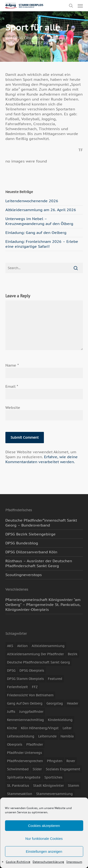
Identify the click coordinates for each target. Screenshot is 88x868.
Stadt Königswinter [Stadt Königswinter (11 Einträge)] (48, 786)
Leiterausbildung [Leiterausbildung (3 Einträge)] (21, 736)
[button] (80, 6)
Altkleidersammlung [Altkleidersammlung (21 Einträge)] (48, 646)
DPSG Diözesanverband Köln (31, 552)
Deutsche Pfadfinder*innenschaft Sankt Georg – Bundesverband (41, 523)
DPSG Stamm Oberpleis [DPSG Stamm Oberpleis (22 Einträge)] (25, 679)
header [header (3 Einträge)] (73, 703)
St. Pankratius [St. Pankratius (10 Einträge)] (18, 786)
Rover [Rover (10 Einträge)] (71, 761)
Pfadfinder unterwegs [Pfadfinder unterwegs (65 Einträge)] (25, 753)
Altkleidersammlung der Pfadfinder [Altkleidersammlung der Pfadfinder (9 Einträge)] (35, 654)
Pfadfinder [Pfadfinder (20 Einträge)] (35, 744)
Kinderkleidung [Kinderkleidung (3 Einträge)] (60, 720)
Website (13, 407)
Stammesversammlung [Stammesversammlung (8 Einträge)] (54, 794)
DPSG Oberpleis (28, 38)
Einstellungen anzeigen (44, 851)
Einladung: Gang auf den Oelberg (36, 232)
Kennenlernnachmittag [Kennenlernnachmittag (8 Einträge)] (25, 720)
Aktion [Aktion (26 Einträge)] (22, 646)
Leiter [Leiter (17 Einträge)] (67, 728)
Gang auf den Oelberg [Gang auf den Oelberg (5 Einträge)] (25, 703)
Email (12, 386)
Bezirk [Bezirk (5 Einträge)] (73, 654)
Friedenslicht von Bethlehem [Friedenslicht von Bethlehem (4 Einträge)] (30, 695)
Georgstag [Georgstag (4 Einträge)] (55, 703)
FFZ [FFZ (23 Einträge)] (35, 687)
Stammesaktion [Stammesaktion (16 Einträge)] (20, 794)
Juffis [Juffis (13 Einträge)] (11, 712)
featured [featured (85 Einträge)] (55, 679)
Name (12, 365)
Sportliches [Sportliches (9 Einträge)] (53, 777)
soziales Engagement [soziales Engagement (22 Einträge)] (63, 769)
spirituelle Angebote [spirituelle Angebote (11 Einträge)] (24, 777)
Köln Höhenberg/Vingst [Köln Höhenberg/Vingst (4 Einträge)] (40, 728)
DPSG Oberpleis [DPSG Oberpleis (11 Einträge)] (32, 670)
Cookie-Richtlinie (18, 862)
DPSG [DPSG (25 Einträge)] (11, 670)
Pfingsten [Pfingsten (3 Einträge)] (55, 761)
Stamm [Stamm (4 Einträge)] (73, 786)
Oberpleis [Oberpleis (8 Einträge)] (15, 744)
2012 (29, 43)
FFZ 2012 (44, 43)
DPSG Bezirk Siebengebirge (31, 534)
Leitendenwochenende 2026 (32, 201)
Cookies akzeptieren (44, 826)
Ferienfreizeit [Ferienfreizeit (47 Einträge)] (17, 687)
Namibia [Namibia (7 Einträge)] (67, 736)
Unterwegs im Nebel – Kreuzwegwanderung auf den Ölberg (39, 221)
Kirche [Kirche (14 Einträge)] (12, 728)
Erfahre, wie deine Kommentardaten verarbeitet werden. (42, 459)
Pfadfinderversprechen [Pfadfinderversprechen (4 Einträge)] (25, 761)
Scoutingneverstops (24, 575)
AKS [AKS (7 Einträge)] (10, 646)
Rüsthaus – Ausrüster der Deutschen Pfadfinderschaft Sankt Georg (39, 563)
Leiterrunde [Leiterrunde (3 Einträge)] (47, 736)
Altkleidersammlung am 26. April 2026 (41, 210)
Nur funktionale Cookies (44, 839)
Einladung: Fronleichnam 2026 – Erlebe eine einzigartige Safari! (42, 244)
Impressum (74, 862)
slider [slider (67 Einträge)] (37, 769)
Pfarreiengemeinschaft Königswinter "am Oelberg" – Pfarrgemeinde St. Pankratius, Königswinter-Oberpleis (43, 604)
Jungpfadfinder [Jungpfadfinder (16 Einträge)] (31, 712)
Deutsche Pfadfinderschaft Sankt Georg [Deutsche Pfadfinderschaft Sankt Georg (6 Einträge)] (38, 662)
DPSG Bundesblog (22, 543)
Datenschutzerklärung (48, 862)
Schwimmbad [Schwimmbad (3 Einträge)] (18, 769)
